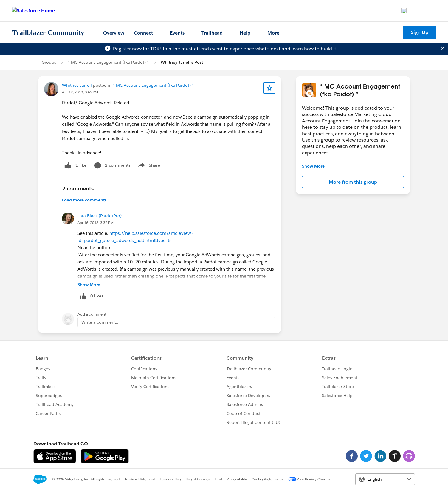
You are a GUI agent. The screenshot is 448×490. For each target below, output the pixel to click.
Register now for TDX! (137, 49)
